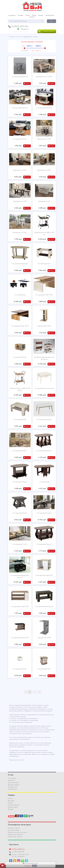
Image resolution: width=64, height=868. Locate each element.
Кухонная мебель (14, 828)
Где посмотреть (50, 15)
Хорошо (34, 866)
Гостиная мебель (14, 830)
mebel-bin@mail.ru (18, 849)
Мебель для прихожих (16, 835)
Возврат (41, 15)
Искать (52, 21)
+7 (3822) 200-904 (18, 852)
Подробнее (28, 866)
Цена (33, 51)
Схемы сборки (13, 807)
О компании (12, 15)
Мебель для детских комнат (18, 832)
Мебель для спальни (15, 837)
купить (28, 83)
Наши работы (13, 789)
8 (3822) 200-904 (20, 26)
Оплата (28, 15)
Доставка (21, 15)
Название (38, 51)
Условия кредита (14, 805)
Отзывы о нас (13, 787)
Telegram (25, 29)
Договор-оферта (14, 785)
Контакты (32, 17)
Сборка (34, 15)
